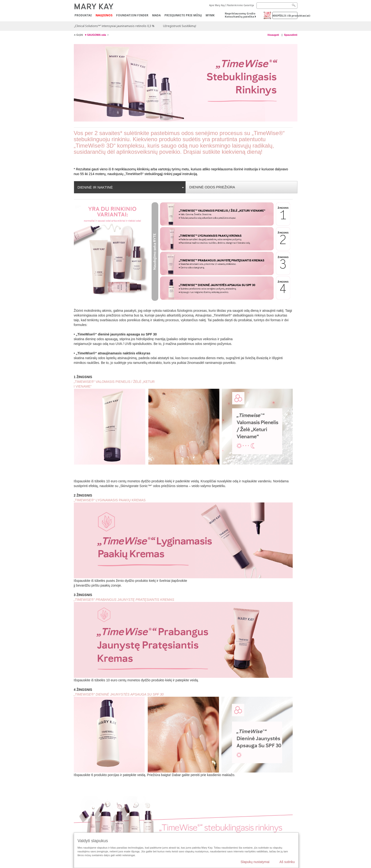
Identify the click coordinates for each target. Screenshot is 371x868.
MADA (156, 15)
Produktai (83, 15)
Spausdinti (291, 35)
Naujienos (104, 15)
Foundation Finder (132, 15)
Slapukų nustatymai (255, 862)
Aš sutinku (287, 862)
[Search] (277, 6)
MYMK (210, 15)
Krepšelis (285, 16)
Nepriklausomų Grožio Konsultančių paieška (240, 15)
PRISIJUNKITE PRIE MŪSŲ (183, 15)
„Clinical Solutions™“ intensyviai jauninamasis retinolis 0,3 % (114, 26)
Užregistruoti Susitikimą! (180, 26)
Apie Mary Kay (217, 5)
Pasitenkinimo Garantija (240, 5)
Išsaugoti (274, 35)
